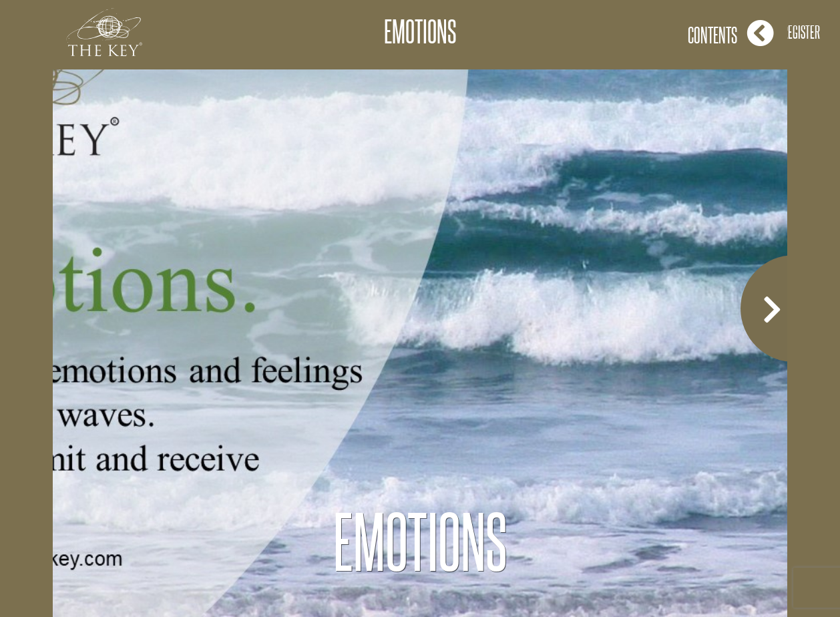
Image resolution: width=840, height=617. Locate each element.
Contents (731, 33)
